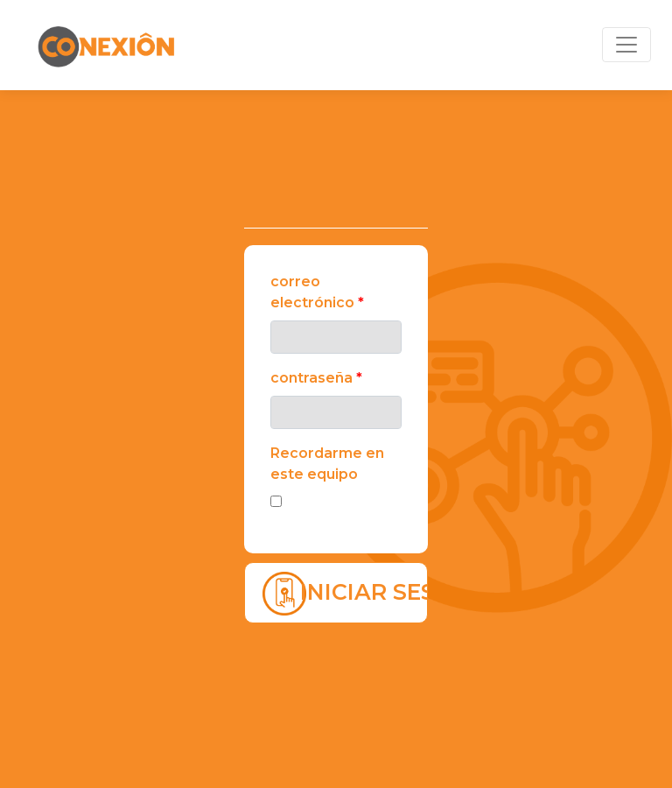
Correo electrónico (317, 292)
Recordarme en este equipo (327, 464)
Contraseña (316, 378)
